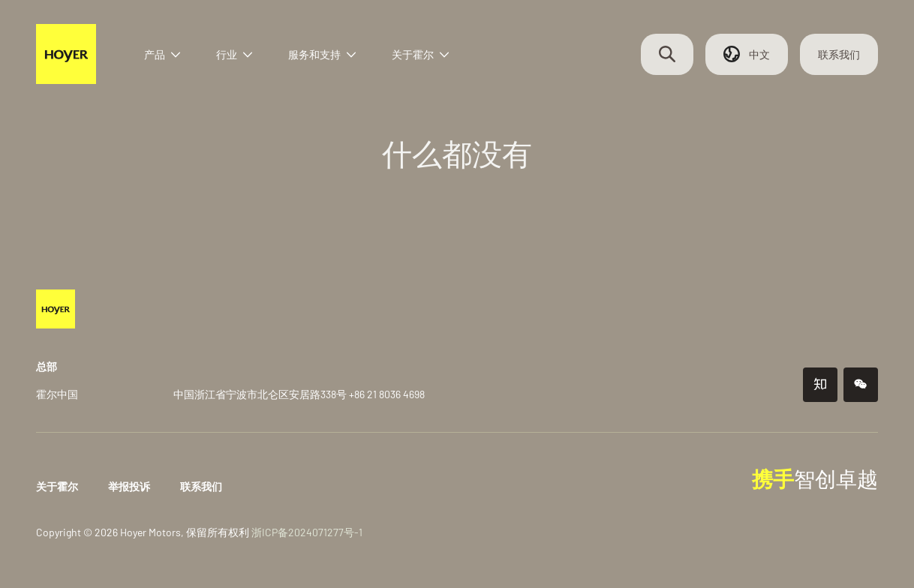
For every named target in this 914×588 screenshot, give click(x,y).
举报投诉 (129, 486)
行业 (234, 54)
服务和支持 (322, 54)
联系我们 (839, 54)
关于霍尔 (420, 54)
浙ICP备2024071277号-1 (307, 532)
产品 (162, 54)
